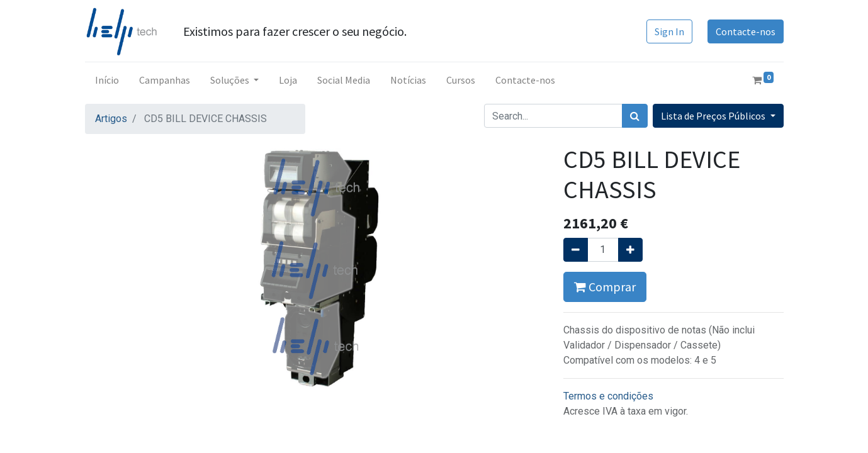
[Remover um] (576, 250)
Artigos (111, 119)
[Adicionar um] (630, 250)
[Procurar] (635, 116)
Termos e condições (608, 396)
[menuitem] (107, 80)
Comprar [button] (605, 287)
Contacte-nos (746, 31)
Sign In (669, 31)
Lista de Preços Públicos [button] (714, 116)
